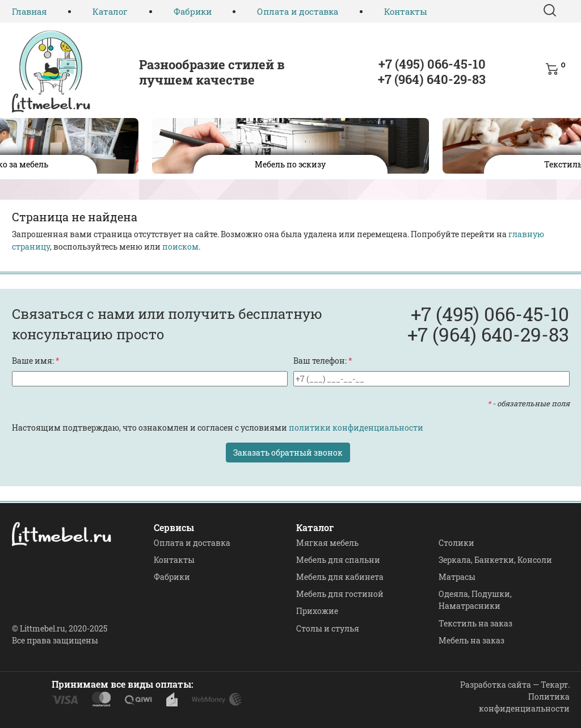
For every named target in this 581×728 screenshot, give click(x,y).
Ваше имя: (36, 361)
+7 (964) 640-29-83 (432, 79)
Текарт (554, 685)
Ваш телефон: (323, 361)
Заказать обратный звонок (288, 453)
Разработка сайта (496, 685)
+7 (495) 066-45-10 (432, 64)
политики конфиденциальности (356, 428)
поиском (180, 247)
